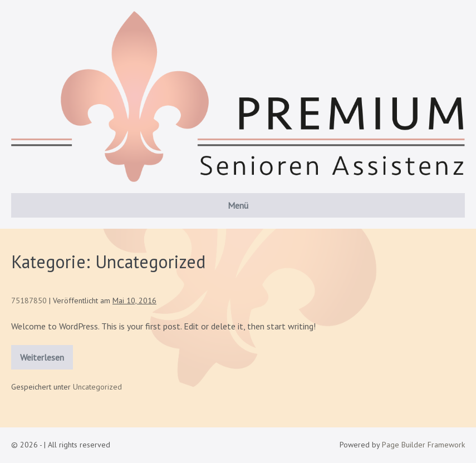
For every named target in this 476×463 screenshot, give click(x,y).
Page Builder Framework (423, 445)
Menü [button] (238, 205)
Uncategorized (97, 387)
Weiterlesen (46, 354)
